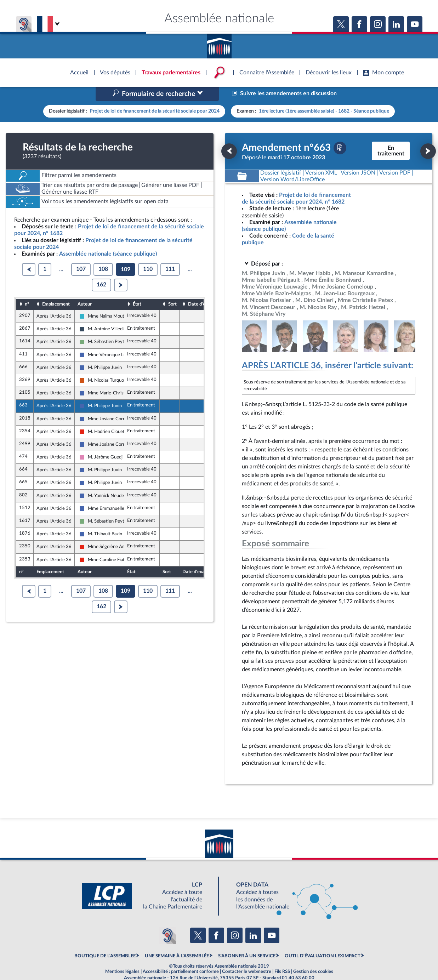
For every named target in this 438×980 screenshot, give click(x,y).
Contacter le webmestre (247, 957)
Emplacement (56, 289)
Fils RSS (282, 957)
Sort (172, 289)
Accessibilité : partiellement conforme (181, 957)
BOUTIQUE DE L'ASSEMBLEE (105, 941)
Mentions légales (122, 957)
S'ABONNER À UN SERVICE (247, 941)
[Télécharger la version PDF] (340, 133)
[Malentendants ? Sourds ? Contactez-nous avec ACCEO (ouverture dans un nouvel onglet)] (167, 920)
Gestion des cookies (313, 957)
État (137, 289)
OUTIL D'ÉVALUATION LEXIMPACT (323, 941)
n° (27, 289)
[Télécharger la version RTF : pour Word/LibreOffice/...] (293, 164)
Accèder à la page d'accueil (219, 44)
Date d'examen (204, 289)
